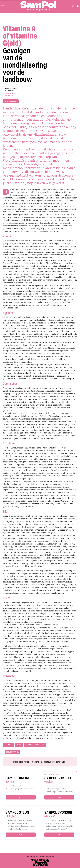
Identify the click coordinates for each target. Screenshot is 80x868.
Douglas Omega (11, 89)
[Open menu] (3, 6)
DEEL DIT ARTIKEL (11, 101)
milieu (19, 745)
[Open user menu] (78, 6)
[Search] (73, 6)
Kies (21, 797)
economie (8, 745)
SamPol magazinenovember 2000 (10, 94)
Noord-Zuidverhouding (35, 745)
